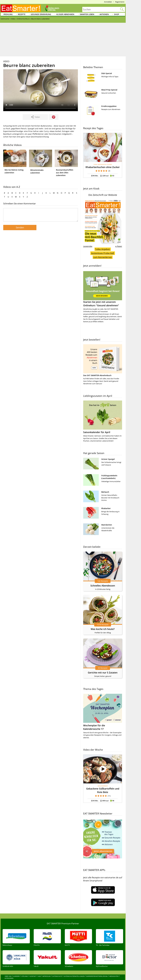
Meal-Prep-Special (109, 90)
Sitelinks (25, 971)
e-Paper (119, 246)
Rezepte (22, 14)
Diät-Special (107, 73)
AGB (39, 971)
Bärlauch (105, 492)
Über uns (8, 971)
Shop (117, 14)
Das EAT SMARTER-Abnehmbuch (97, 375)
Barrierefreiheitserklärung (97, 971)
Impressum (46, 971)
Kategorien (9, 973)
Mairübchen (107, 525)
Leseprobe (88, 246)
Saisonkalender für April (97, 432)
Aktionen (104, 14)
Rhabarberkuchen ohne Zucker (103, 167)
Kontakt (33, 971)
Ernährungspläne (109, 106)
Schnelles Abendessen (103, 586)
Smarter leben (87, 14)
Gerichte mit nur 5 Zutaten (103, 673)
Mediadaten (114, 971)
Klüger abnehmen (65, 14)
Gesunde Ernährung (41, 14)
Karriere (16, 971)
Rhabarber (106, 508)
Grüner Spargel (108, 459)
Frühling (8, 14)
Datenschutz (57, 971)
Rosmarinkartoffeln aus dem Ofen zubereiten (65, 173)
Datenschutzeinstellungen (74, 971)
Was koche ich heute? (103, 629)
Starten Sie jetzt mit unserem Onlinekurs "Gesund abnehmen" (103, 289)
